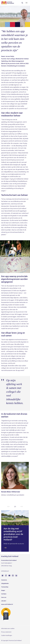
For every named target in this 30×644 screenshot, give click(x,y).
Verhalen (4, 594)
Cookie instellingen (7, 636)
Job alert (4, 601)
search (22, 3)
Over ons (4, 598)
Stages (3, 591)
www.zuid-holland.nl (7, 604)
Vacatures (4, 580)
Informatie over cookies (8, 629)
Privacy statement (6, 632)
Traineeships (5, 587)
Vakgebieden (5, 584)
